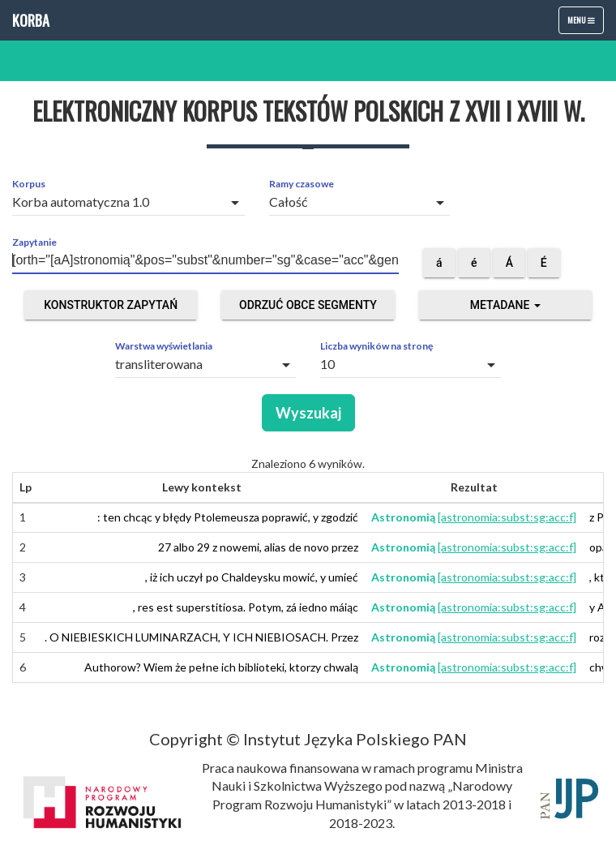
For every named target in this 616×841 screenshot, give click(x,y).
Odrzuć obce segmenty (308, 305)
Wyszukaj (308, 413)
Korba (31, 20)
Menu (585, 24)
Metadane (505, 305)
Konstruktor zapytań (111, 305)
